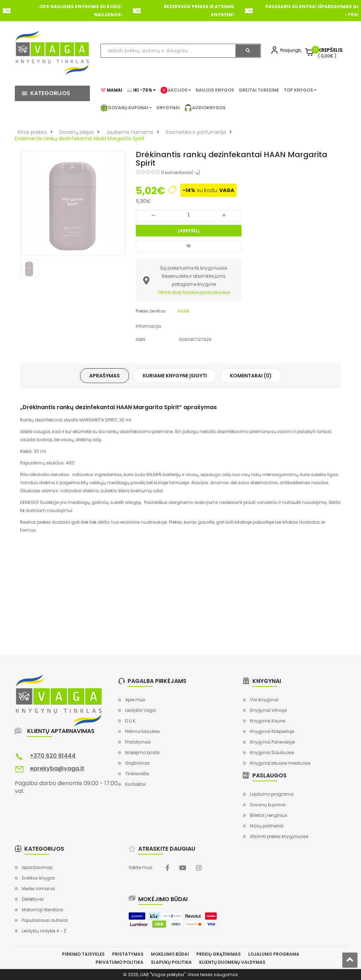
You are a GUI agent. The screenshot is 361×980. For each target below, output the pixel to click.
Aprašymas (105, 376)
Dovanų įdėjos (77, 132)
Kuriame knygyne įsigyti (175, 376)
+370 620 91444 (53, 756)
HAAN (184, 311)
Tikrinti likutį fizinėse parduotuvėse (194, 292)
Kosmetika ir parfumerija (196, 132)
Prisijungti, (291, 50)
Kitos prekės (32, 132)
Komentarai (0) (251, 376)
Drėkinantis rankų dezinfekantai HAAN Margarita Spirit (80, 138)
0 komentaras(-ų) (181, 172)
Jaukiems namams (130, 132)
